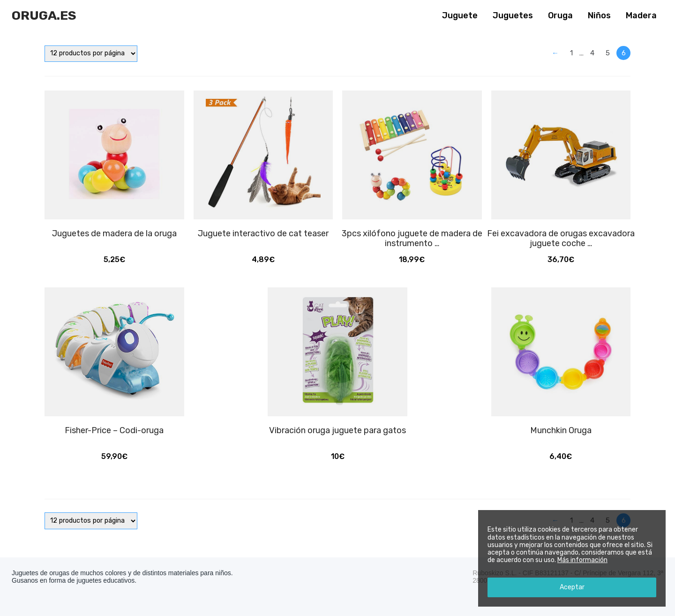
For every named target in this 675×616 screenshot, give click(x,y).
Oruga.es (44, 15)
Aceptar (572, 587)
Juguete (460, 15)
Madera (641, 15)
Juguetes (513, 15)
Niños (599, 15)
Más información (582, 560)
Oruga (560, 15)
